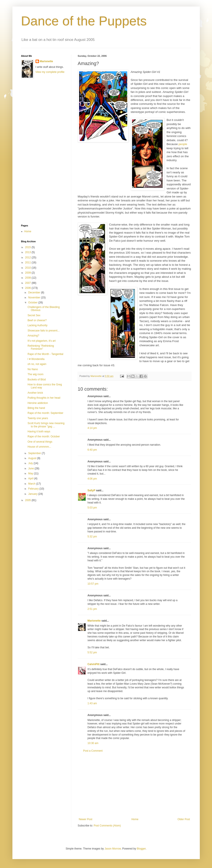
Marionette (94, 621)
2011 (28, 263)
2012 (28, 258)
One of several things (40, 442)
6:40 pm (92, 450)
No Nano (33, 369)
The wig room (35, 374)
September (35, 453)
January (33, 494)
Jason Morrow (113, 849)
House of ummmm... (39, 447)
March (32, 484)
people (183, 144)
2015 (28, 247)
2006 (28, 288)
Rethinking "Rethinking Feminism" (41, 347)
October (33, 303)
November (35, 298)
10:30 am (93, 743)
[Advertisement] (134, 785)
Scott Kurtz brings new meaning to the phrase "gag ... (46, 425)
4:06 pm (92, 479)
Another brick (35, 393)
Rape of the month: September (45, 413)
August (33, 458)
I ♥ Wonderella (36, 359)
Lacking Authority (37, 325)
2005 (28, 500)
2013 (28, 252)
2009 (28, 273)
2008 (28, 278)
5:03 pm (92, 508)
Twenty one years (38, 418)
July (31, 463)
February (34, 489)
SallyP (92, 490)
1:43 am (92, 703)
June (31, 468)
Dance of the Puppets (84, 21)
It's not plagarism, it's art (42, 341)
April (31, 478)
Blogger (141, 849)
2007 (28, 283)
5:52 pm (92, 652)
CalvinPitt (94, 664)
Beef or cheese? (37, 320)
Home (135, 819)
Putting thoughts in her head (44, 398)
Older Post (184, 819)
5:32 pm (92, 537)
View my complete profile (50, 72)
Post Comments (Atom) (107, 826)
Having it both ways (39, 431)
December (35, 293)
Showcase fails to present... (43, 331)
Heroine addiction (38, 403)
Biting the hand (36, 408)
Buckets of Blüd (36, 380)
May (31, 473)
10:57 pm (93, 584)
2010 (28, 268)
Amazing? (33, 336)
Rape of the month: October (44, 437)
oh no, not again (37, 364)
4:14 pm (92, 428)
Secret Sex (34, 315)
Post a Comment (93, 751)
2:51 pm (92, 609)
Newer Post (86, 819)
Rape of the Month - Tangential (45, 354)
